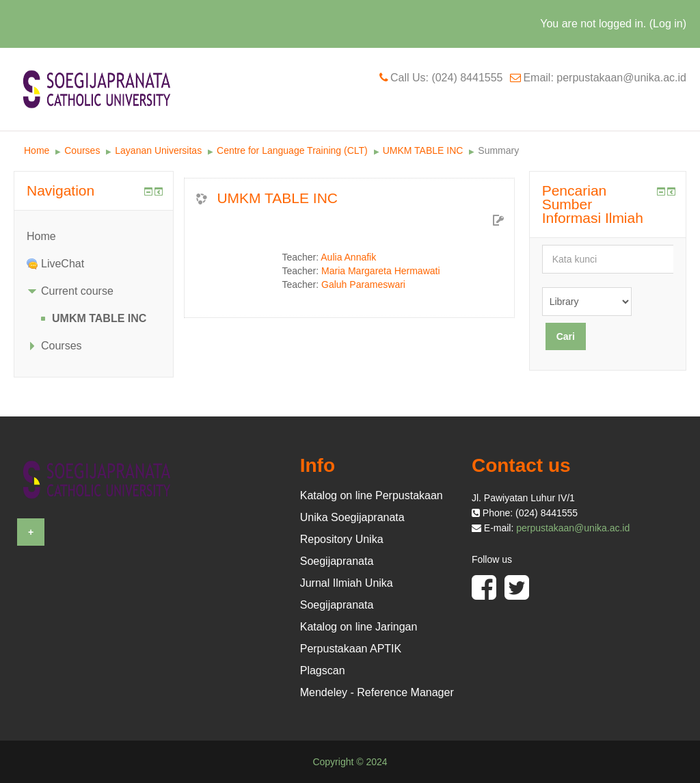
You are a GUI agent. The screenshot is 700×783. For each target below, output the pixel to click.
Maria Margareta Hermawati (381, 271)
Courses (82, 150)
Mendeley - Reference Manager (377, 692)
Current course (77, 291)
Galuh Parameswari (363, 284)
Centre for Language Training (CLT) (292, 150)
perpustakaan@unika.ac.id (573, 528)
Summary (498, 150)
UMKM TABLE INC (423, 150)
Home (37, 150)
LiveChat (63, 264)
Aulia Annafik (348, 257)
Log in (668, 24)
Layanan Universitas (158, 150)
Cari (566, 336)
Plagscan (323, 671)
